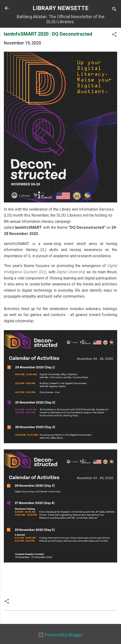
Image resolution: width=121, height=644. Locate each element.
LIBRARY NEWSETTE (60, 8)
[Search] (114, 10)
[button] (114, 35)
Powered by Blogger (60, 635)
